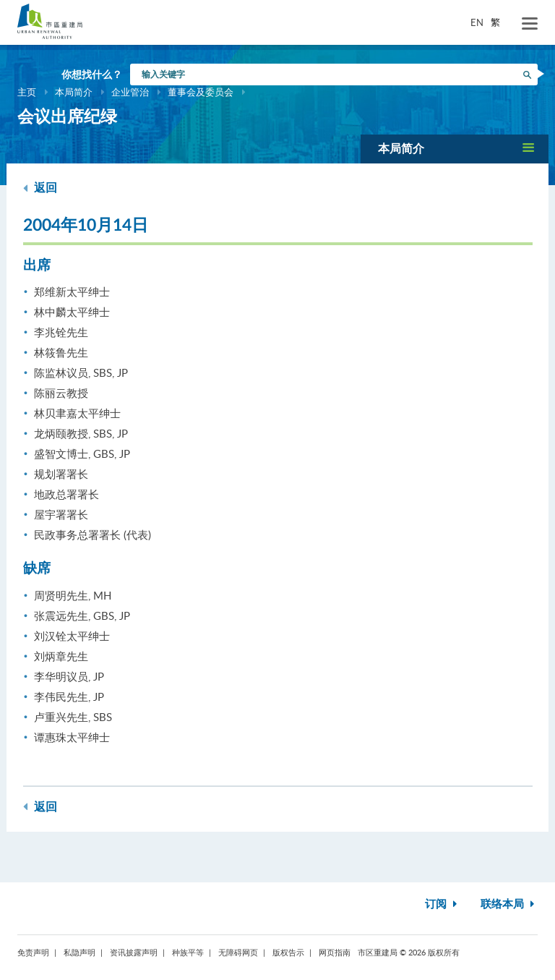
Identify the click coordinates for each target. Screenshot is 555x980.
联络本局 (509, 904)
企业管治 (130, 92)
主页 (27, 92)
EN (477, 22)
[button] (455, 149)
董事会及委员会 (201, 92)
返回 (40, 188)
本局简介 (74, 92)
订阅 (443, 904)
